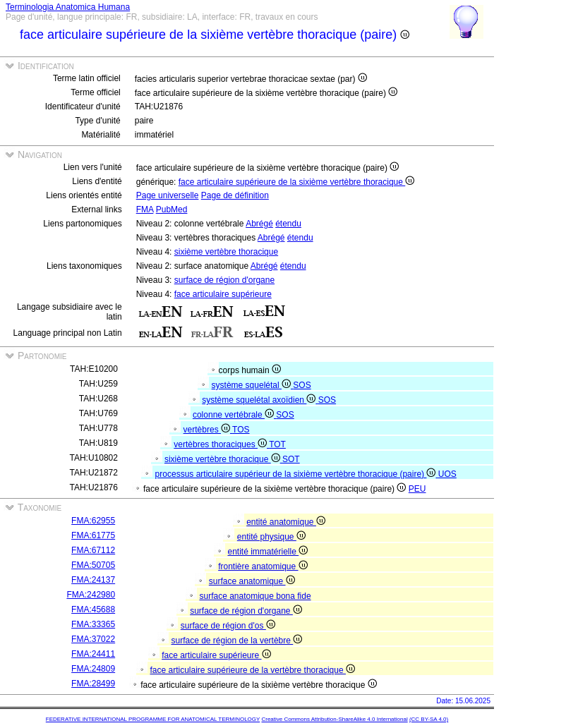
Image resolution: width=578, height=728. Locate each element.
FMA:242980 (91, 595)
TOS (241, 430)
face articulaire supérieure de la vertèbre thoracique (252, 670)
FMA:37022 (93, 639)
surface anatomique (252, 581)
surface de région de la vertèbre (236, 641)
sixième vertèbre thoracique (226, 252)
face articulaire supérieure (223, 294)
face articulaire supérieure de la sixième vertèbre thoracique (297, 182)
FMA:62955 (93, 521)
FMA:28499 (93, 684)
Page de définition (235, 195)
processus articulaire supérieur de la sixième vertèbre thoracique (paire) (297, 474)
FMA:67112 (93, 550)
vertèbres (208, 430)
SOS (302, 385)
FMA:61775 (93, 535)
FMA (145, 210)
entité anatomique (286, 522)
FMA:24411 (93, 654)
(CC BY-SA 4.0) (429, 719)
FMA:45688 (93, 609)
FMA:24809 (93, 669)
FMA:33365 (93, 624)
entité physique (271, 537)
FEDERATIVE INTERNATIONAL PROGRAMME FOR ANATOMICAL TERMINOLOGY (153, 719)
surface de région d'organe (224, 280)
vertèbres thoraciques (221, 444)
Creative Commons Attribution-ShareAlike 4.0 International (334, 719)
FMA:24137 (93, 580)
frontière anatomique (263, 566)
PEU (417, 489)
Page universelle (168, 195)
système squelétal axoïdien (260, 400)
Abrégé (259, 224)
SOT (291, 459)
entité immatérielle (267, 552)
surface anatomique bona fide (255, 596)
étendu (288, 224)
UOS (447, 474)
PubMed (172, 210)
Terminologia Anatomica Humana (68, 7)
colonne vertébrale (234, 415)
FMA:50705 (93, 565)
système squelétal (253, 385)
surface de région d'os (228, 626)
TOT (277, 444)
